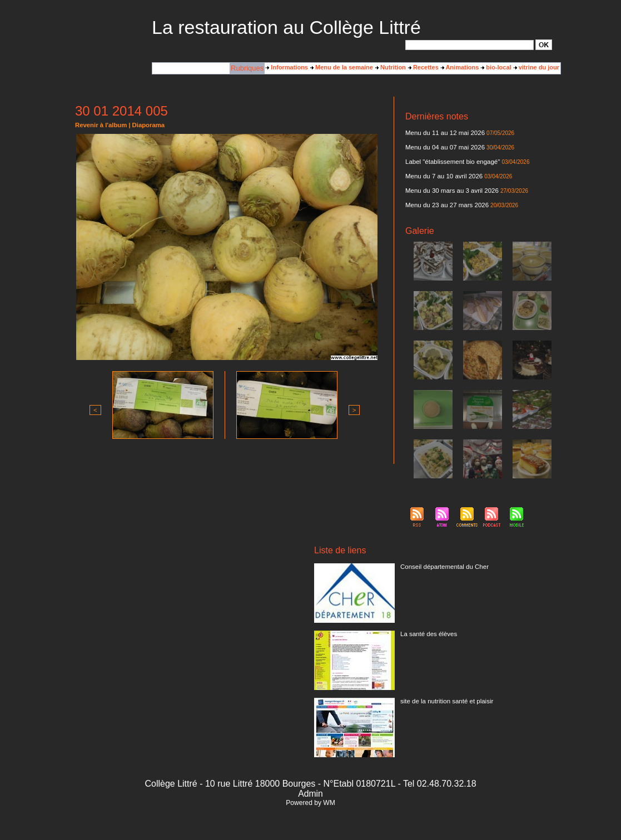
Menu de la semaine (342, 67)
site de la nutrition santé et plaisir (445, 701)
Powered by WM (310, 803)
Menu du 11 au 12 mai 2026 (443, 133)
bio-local (496, 67)
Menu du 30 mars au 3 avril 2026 (450, 191)
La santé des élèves (428, 634)
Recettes (423, 67)
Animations (460, 67)
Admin (310, 794)
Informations (287, 67)
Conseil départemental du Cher (443, 567)
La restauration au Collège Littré (286, 27)
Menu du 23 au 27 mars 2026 (445, 205)
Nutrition (391, 67)
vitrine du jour (536, 67)
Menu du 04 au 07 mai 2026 (443, 147)
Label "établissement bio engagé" (451, 162)
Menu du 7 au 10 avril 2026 (442, 176)
